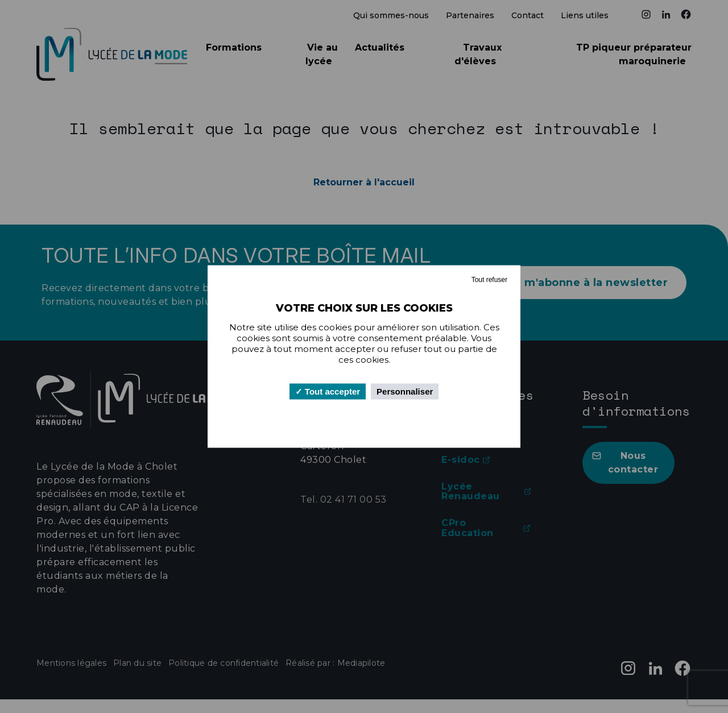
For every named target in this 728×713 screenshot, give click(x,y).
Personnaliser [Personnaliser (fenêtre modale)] (405, 391)
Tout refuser (489, 280)
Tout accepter (328, 391)
